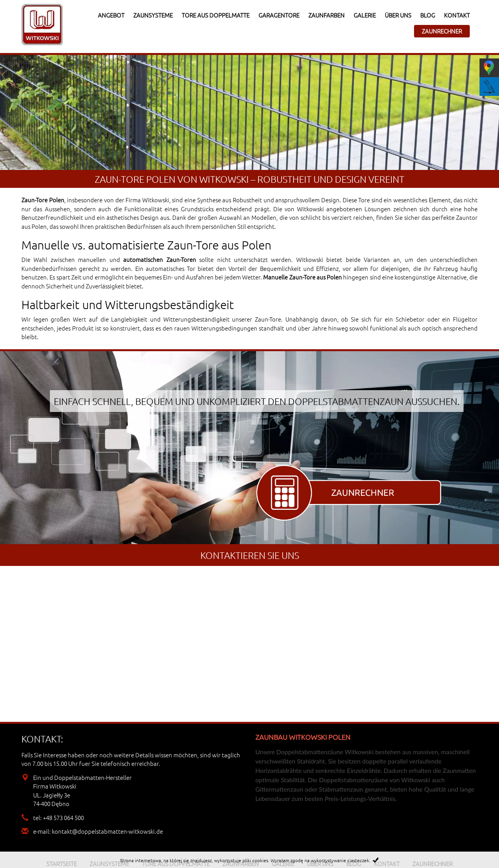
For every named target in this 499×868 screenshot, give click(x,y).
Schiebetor (410, 319)
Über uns (398, 15)
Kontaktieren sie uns (250, 555)
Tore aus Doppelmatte (216, 15)
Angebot (111, 15)
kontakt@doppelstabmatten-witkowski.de (107, 831)
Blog (428, 15)
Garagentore (279, 15)
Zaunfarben (326, 15)
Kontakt (457, 15)
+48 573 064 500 (63, 818)
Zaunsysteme (153, 15)
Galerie (365, 15)
